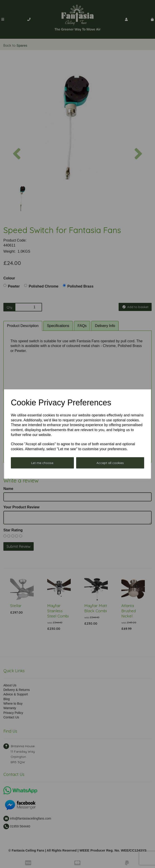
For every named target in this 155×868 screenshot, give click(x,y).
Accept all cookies (110, 463)
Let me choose (42, 463)
